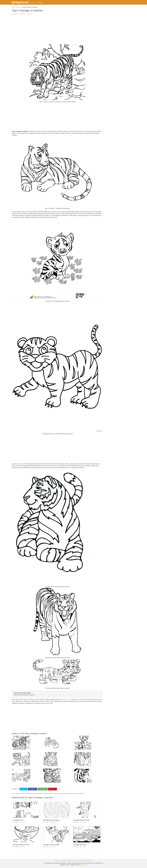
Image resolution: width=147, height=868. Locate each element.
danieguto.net (21, 2)
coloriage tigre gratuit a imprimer (67, 794)
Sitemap (90, 861)
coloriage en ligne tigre (36, 794)
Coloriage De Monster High (81, 820)
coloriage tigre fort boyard (50, 794)
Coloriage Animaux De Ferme (21, 845)
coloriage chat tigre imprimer (22, 794)
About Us (77, 861)
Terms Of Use (70, 861)
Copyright (64, 861)
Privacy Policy (84, 861)
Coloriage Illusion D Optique (51, 820)
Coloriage (41, 2)
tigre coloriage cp (81, 794)
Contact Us (57, 861)
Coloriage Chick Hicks (80, 845)
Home (34, 2)
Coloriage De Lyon (18, 820)
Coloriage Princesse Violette (51, 845)
